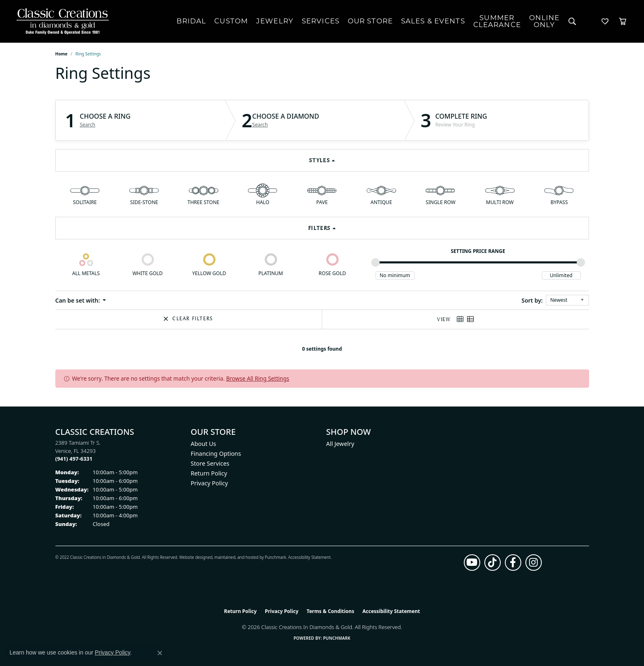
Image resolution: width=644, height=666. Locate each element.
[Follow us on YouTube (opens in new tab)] (472, 563)
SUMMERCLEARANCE (497, 21)
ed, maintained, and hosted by (236, 557)
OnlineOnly (544, 21)
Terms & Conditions (330, 611)
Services (321, 21)
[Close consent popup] (160, 653)
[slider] (376, 262)
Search (87, 125)
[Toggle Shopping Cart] (623, 21)
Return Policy (209, 473)
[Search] (572, 21)
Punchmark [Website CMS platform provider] (337, 638)
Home (62, 54)
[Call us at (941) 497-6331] (74, 459)
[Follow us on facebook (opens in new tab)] (513, 563)
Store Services (210, 463)
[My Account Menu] (589, 21)
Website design (194, 557)
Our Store (370, 21)
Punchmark (275, 557)
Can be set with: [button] (78, 300)
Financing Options (216, 454)
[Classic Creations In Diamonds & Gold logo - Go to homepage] (61, 21)
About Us (204, 444)
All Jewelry (340, 444)
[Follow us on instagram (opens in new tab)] (534, 563)
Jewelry (275, 21)
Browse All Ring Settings (258, 378)
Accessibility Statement (309, 557)
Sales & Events (433, 21)
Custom (231, 21)
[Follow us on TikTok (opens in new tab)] (493, 563)
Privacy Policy (210, 483)
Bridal (191, 21)
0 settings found (322, 349)
